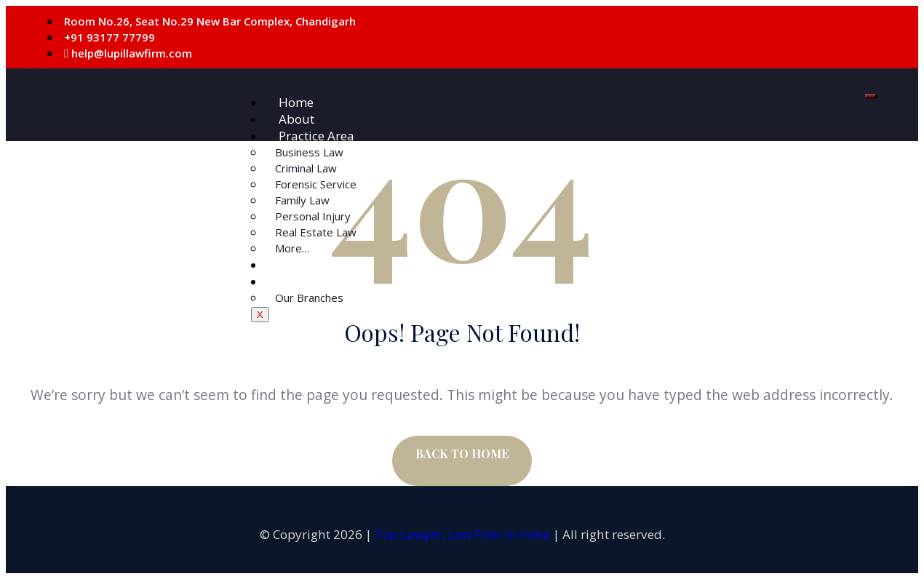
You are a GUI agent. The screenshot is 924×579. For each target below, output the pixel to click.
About (296, 119)
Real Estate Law (316, 232)
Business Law (309, 152)
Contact (300, 281)
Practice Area (316, 136)
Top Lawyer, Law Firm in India (462, 534)
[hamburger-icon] (871, 96)
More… (292, 248)
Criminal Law (306, 168)
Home (296, 102)
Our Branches (309, 298)
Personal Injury (313, 216)
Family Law (302, 200)
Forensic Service (316, 184)
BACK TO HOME (462, 454)
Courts (298, 264)
